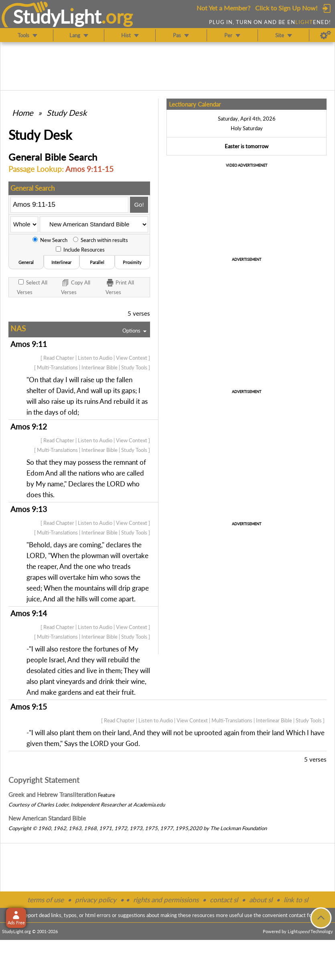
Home (23, 113)
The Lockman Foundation (239, 828)
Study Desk (67, 113)
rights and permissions (166, 900)
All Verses (32, 287)
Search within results (100, 240)
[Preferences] (326, 35)
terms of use (46, 900)
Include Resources (80, 250)
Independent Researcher (98, 805)
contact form (304, 915)
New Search (50, 240)
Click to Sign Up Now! (286, 8)
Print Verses (120, 287)
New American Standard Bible (47, 818)
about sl (261, 900)
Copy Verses (76, 287)
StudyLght (57, 16)
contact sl (224, 900)
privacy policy (96, 900)
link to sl (296, 900)
